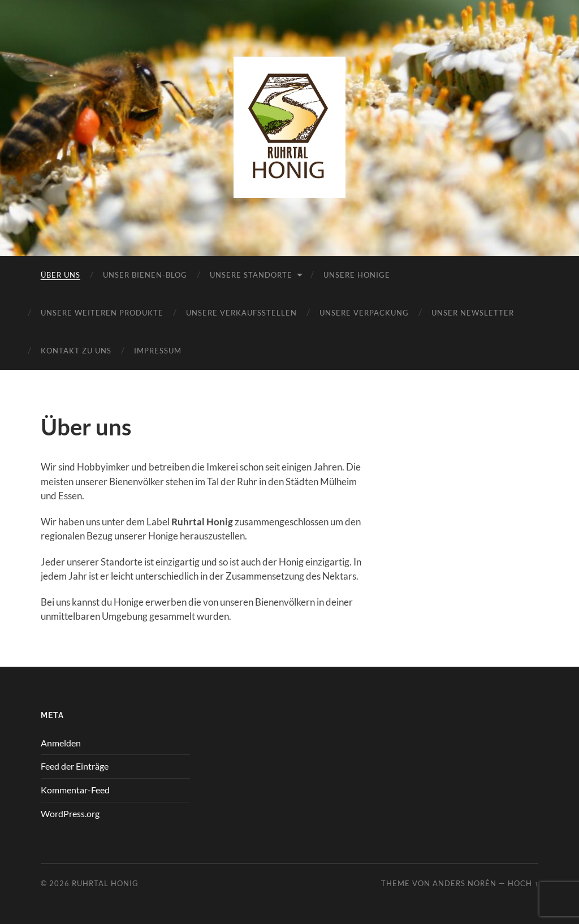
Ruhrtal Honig (105, 883)
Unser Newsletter (473, 313)
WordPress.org (70, 813)
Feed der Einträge (75, 766)
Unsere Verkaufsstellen (241, 313)
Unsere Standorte (251, 275)
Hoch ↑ (523, 883)
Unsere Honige (357, 275)
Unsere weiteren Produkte (102, 313)
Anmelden (61, 743)
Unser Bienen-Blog (145, 275)
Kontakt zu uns (76, 351)
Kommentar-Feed (75, 790)
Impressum (158, 351)
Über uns (61, 275)
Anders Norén (465, 883)
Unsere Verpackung (364, 313)
